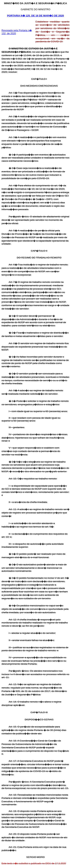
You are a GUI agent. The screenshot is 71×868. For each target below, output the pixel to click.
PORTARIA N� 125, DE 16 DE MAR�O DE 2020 (35, 16)
